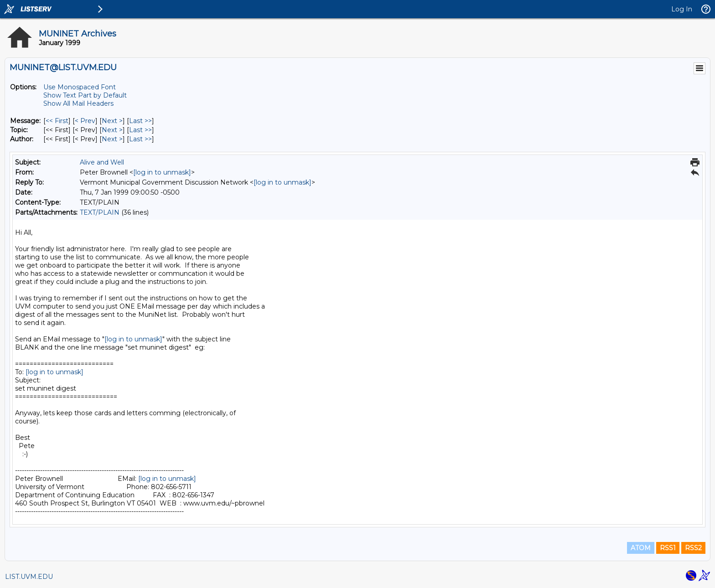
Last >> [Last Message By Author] (140, 139)
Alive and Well (102, 162)
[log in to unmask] (162, 172)
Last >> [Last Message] (140, 121)
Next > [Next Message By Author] (112, 139)
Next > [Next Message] (112, 121)
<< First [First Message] (57, 121)
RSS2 (693, 548)
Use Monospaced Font (80, 87)
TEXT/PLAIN (100, 212)
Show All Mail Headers (78, 103)
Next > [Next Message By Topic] (112, 130)
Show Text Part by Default (85, 95)
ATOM (641, 548)
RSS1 (668, 548)
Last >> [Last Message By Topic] (140, 130)
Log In (682, 9)
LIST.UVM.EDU (29, 577)
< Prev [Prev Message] (85, 121)
